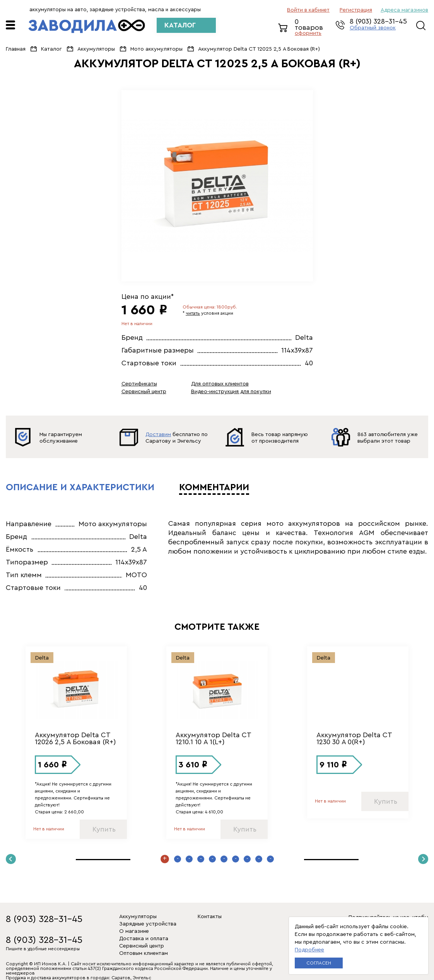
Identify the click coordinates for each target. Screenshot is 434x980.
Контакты (210, 917)
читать (193, 313)
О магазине (134, 931)
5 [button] (212, 859)
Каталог (51, 49)
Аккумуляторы (96, 49)
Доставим (158, 435)
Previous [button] (11, 859)
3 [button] (189, 859)
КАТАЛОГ (180, 25)
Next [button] (423, 859)
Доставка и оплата (144, 939)
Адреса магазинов (404, 10)
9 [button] (259, 859)
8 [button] (247, 859)
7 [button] (236, 859)
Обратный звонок (373, 28)
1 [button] (165, 859)
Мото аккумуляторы (156, 49)
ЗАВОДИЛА (87, 26)
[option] (217, 186)
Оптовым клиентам (144, 953)
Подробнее (309, 950)
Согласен (319, 963)
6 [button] (224, 859)
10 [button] (270, 859)
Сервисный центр (144, 392)
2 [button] (178, 859)
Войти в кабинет (308, 10)
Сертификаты (139, 384)
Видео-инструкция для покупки (231, 392)
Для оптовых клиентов (220, 384)
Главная (16, 49)
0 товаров (312, 28)
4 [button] (201, 859)
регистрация (356, 10)
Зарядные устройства (148, 924)
